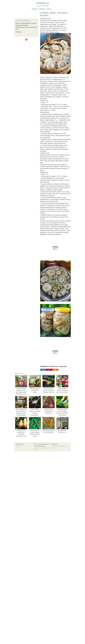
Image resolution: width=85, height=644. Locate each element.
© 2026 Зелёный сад (20, 444)
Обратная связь (55, 444)
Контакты (36, 444)
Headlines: (19, 32)
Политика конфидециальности (40, 446)
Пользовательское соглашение (44, 444)
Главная (35, 9)
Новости (42, 9)
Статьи (49, 9)
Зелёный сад (42, 3)
